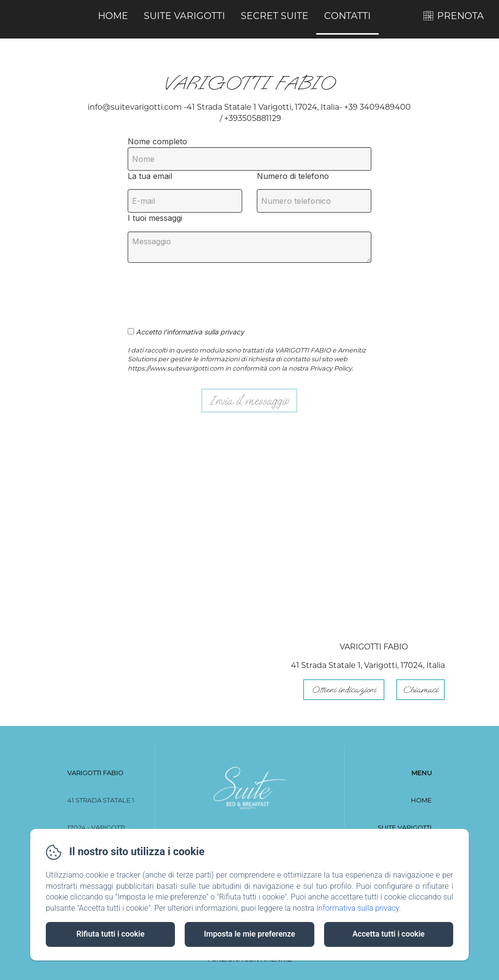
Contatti (347, 16)
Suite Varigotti (184, 16)
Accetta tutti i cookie (388, 934)
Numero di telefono (293, 176)
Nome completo (157, 141)
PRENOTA (461, 16)
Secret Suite (275, 16)
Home (113, 16)
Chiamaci (421, 690)
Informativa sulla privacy (358, 908)
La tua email (150, 176)
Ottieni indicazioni (344, 690)
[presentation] (202, 290)
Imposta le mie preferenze (249, 934)
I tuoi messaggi (155, 218)
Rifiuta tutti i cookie (111, 934)
